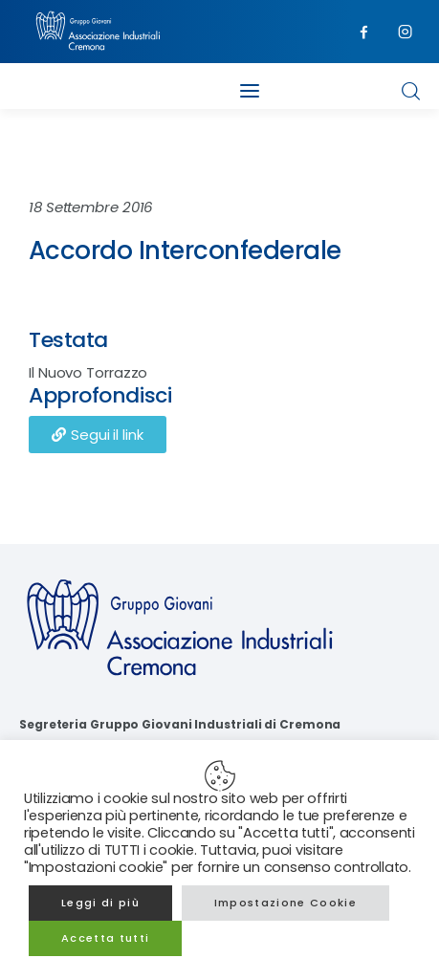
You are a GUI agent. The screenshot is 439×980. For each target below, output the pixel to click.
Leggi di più (100, 903)
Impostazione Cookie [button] (285, 903)
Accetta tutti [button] (105, 938)
